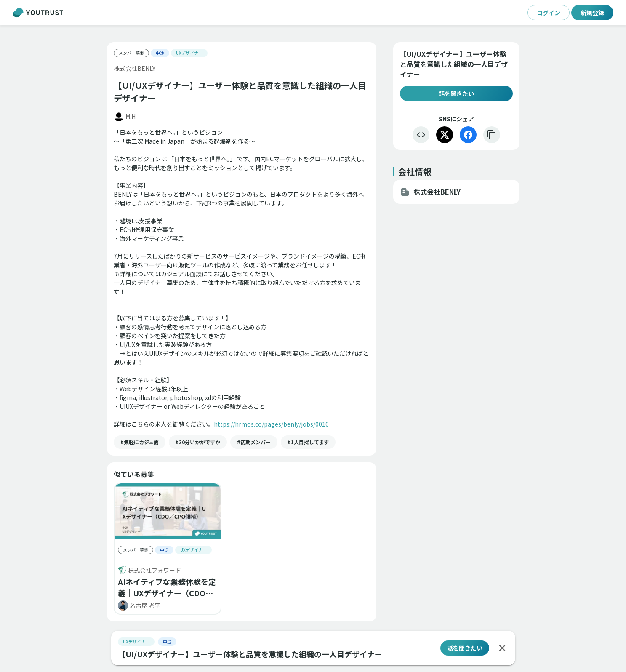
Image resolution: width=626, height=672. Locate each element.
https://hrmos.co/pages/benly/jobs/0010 (271, 424)
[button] (140, 442)
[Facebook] (468, 135)
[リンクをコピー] (492, 135)
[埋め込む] (421, 135)
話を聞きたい (456, 93)
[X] (445, 135)
